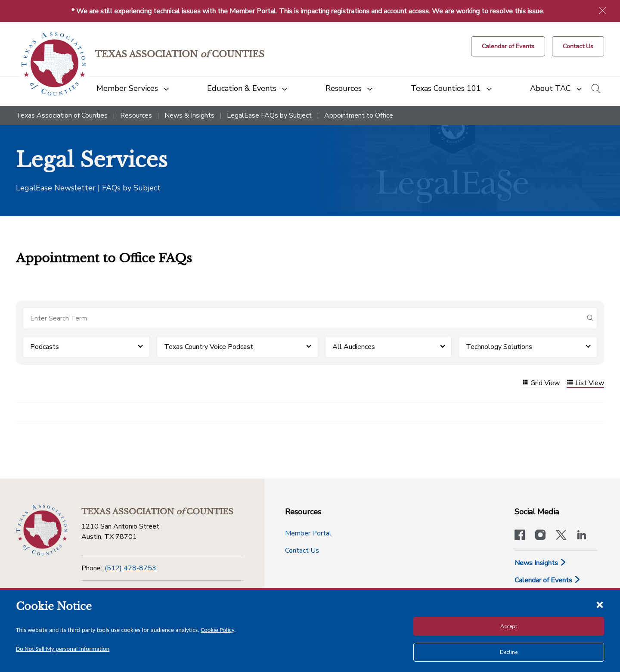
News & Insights (189, 115)
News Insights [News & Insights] (541, 563)
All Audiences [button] (354, 347)
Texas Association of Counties (62, 115)
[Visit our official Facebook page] (520, 536)
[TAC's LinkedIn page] (582, 536)
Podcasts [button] (45, 347)
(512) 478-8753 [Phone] (130, 568)
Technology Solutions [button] (499, 347)
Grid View (541, 383)
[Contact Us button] (578, 46)
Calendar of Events (548, 580)
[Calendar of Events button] (508, 46)
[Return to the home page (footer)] (42, 530)
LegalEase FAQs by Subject (269, 115)
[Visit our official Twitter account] (561, 536)
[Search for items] (303, 318)
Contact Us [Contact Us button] (302, 551)
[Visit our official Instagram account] (540, 536)
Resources (136, 115)
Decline (509, 652)
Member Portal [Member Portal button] (308, 533)
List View (585, 383)
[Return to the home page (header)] (54, 64)
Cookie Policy (217, 630)
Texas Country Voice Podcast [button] (209, 347)
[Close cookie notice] (600, 604)
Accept (509, 626)
